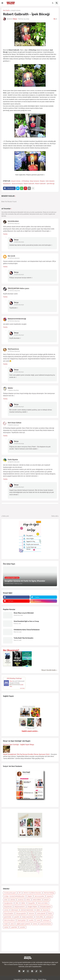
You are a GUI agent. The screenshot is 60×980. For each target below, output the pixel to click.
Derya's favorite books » (49, 670)
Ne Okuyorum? (11, 650)
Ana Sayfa (6, 10)
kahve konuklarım (9, 920)
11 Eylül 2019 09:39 (19, 444)
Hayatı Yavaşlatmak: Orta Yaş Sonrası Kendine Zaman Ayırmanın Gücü (26, 754)
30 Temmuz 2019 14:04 (14, 351)
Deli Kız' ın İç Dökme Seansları (32, 893)
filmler (50, 913)
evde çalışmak (41, 913)
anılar (6, 900)
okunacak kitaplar (17, 184)
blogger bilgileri (32, 907)
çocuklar (23, 927)
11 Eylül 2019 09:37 (19, 407)
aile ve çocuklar (39, 896)
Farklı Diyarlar (13, 460)
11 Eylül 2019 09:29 (19, 242)
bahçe (28, 900)
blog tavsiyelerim (20, 907)
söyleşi (6, 927)
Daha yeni (6, 516)
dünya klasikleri (9, 913)
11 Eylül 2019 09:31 (19, 372)
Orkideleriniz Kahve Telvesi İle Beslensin (27, 630)
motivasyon (46, 920)
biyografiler (32, 903)
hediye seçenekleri (28, 917)
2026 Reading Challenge (14, 678)
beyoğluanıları (8, 903)
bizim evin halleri (43, 903)
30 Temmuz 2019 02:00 (14, 291)
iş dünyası (49, 917)
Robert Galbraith (29, 184)
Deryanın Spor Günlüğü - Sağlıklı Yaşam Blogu (19, 745)
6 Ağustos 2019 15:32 (13, 425)
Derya (16, 240)
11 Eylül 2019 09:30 (19, 274)
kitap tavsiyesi (34, 181)
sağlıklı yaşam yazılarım (23, 924)
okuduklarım (7, 184)
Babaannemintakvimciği (17, 319)
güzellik (17, 917)
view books (22, 688)
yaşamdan (14, 927)
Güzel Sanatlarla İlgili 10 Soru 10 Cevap (26, 621)
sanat (12, 924)
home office (40, 917)
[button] (2, 3)
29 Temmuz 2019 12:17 (14, 223)
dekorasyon (15, 910)
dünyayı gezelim (21, 913)
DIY (20, 893)
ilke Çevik (11, 256)
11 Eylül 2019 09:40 (19, 487)
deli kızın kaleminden (27, 910)
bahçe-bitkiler (37, 900)
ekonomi (31, 913)
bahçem (46, 900)
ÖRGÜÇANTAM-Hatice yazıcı (18, 288)
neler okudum (50, 181)
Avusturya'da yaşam (10, 893)
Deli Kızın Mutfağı (49, 893)
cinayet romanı (16, 10)
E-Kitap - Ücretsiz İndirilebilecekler (14, 896)
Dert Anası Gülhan (15, 423)
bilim (17, 903)
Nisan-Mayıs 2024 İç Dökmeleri (24, 613)
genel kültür (8, 917)
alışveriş (49, 896)
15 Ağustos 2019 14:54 (14, 462)
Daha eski (54, 516)
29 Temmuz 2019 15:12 (14, 258)
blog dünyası (8, 907)
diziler (38, 910)
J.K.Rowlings (25, 181)
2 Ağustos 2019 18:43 (13, 390)
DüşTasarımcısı (13, 349)
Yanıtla (5, 234)
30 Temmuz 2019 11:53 (14, 321)
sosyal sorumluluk (46, 924)
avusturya (21, 900)
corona (6, 910)
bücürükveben (13, 221)
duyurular (46, 910)
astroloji (13, 900)
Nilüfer (10, 388)
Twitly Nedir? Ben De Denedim (24, 638)
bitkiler (23, 903)
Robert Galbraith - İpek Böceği (45, 184)
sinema (35, 924)
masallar (31, 920)
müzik (6, 924)
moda (38, 920)
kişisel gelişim (22, 920)
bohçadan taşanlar (45, 907)
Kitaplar (42, 181)
